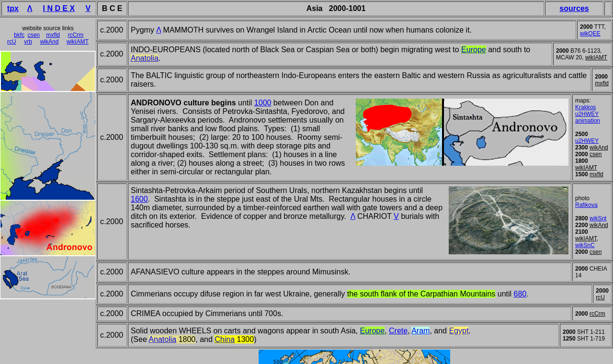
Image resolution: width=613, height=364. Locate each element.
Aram (420, 331)
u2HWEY (587, 141)
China (225, 339)
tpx (13, 8)
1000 (263, 103)
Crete (398, 331)
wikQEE (590, 34)
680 (520, 294)
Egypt (459, 331)
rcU (12, 42)
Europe (373, 331)
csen (34, 35)
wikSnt (598, 218)
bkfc (19, 35)
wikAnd (50, 42)
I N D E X (59, 8)
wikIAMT (78, 42)
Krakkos (585, 107)
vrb (28, 42)
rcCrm (76, 35)
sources (574, 8)
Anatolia (162, 339)
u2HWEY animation (588, 117)
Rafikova (586, 205)
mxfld (53, 35)
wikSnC (585, 245)
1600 (139, 199)
